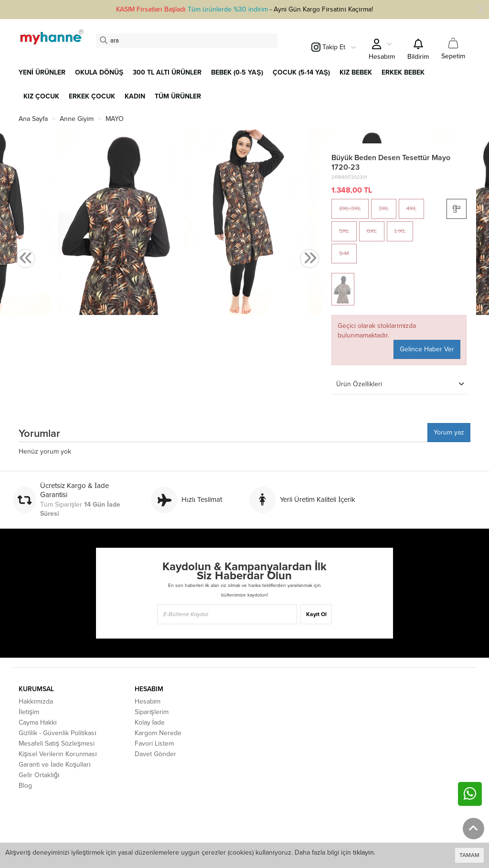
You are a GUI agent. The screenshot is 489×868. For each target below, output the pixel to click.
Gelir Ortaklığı (39, 775)
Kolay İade (150, 722)
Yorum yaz (449, 432)
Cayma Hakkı (38, 722)
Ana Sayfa (33, 119)
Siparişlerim (152, 712)
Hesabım (148, 701)
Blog (25, 786)
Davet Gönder (155, 754)
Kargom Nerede (158, 733)
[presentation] (25, 259)
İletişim (29, 712)
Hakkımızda (36, 701)
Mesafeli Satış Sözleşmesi (57, 743)
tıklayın (363, 852)
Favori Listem (154, 743)
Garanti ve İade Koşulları (55, 765)
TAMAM (469, 855)
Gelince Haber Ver (427, 349)
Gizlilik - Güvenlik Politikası (58, 733)
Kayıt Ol (316, 614)
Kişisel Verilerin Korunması (58, 754)
